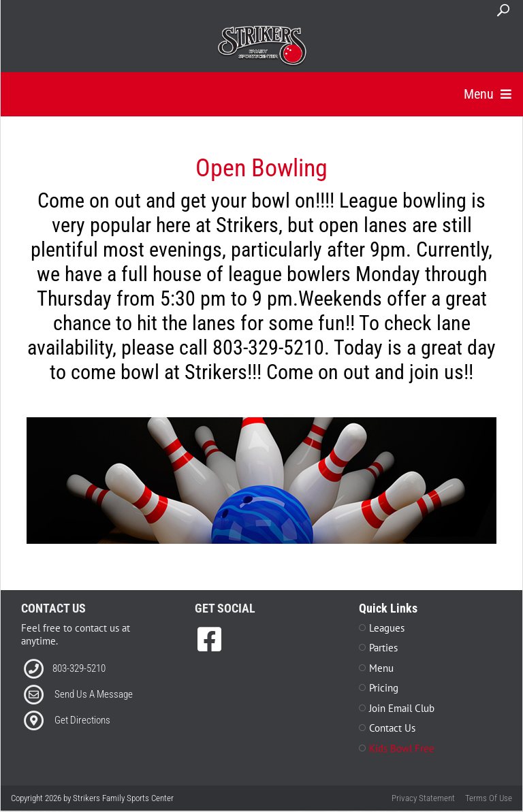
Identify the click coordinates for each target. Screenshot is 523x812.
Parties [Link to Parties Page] (383, 648)
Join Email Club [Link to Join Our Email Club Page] (402, 709)
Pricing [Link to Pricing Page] (384, 688)
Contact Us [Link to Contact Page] (392, 729)
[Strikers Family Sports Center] (262, 46)
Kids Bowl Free (402, 749)
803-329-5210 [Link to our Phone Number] (79, 669)
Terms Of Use (489, 799)
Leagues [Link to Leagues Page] (387, 629)
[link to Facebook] (209, 640)
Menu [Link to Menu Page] (381, 669)
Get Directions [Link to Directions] (82, 721)
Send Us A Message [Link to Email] (94, 695)
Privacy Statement (423, 799)
